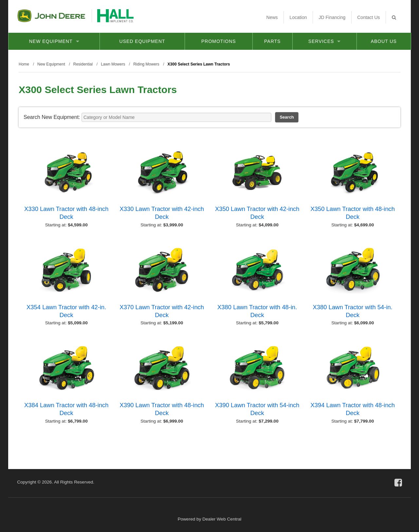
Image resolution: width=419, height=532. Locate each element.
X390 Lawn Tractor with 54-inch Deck (257, 409)
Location (298, 17)
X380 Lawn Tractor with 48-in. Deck (257, 311)
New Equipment (54, 41)
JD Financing (332, 17)
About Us (384, 41)
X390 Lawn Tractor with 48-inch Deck (162, 409)
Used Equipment (142, 41)
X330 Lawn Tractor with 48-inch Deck (66, 213)
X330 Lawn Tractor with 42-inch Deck (162, 213)
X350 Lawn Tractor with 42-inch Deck (257, 213)
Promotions (219, 41)
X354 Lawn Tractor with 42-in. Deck (66, 311)
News (272, 17)
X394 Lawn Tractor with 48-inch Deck (353, 409)
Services (325, 41)
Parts (272, 41)
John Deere (51, 16)
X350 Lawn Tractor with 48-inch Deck (353, 213)
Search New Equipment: (52, 117)
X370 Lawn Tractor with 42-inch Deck (162, 311)
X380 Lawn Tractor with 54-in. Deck (353, 311)
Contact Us (368, 17)
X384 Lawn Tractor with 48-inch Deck (66, 409)
